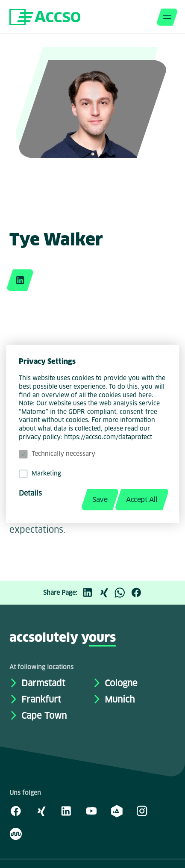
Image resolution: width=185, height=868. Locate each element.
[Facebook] (138, 593)
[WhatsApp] (122, 593)
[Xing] (106, 593)
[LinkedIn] (90, 593)
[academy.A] (117, 811)
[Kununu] (16, 833)
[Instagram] (142, 811)
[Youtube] (91, 811)
